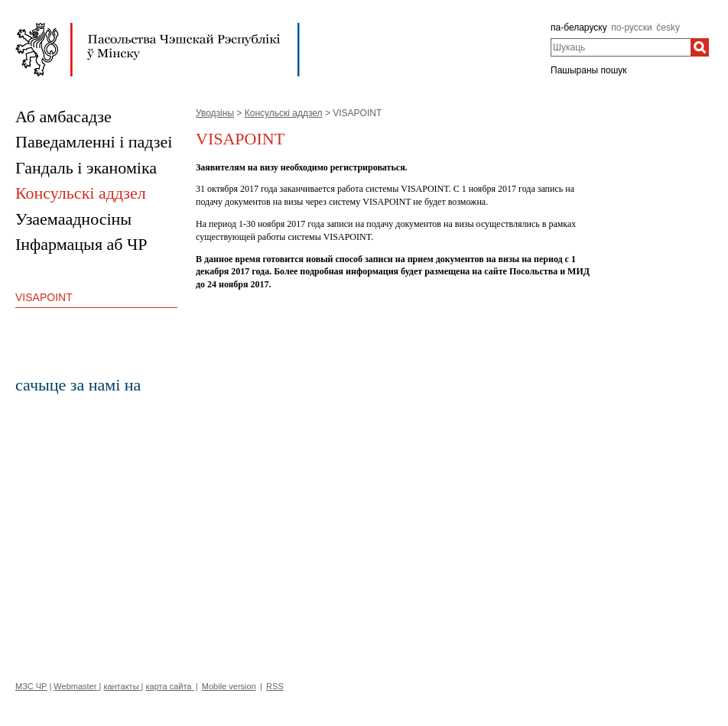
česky (668, 28)
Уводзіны (215, 113)
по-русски (632, 28)
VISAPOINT (44, 297)
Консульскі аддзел (284, 113)
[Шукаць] (700, 47)
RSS (275, 686)
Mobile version (229, 686)
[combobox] (621, 47)
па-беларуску (579, 28)
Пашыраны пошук (589, 70)
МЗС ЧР (31, 686)
